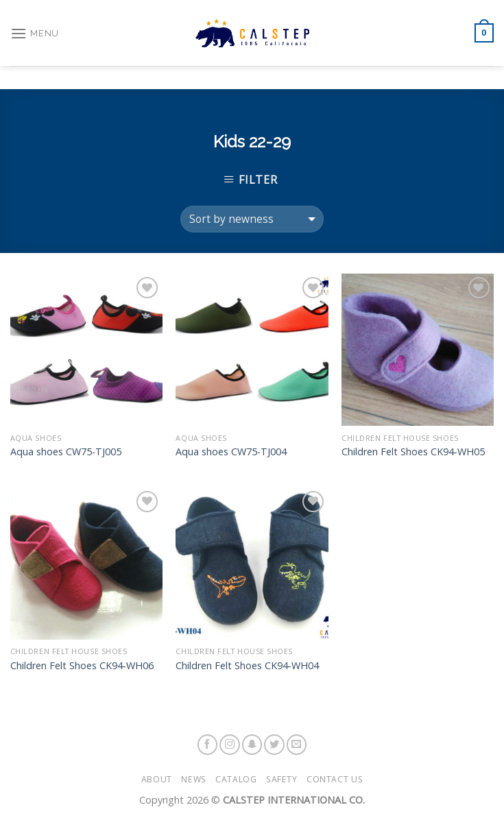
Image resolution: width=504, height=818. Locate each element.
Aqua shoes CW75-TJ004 (231, 452)
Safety (282, 779)
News (193, 779)
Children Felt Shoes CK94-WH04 (247, 666)
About (157, 779)
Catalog (236, 779)
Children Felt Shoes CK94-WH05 (413, 452)
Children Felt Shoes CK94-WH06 (82, 666)
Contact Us (335, 779)
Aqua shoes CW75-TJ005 (66, 452)
